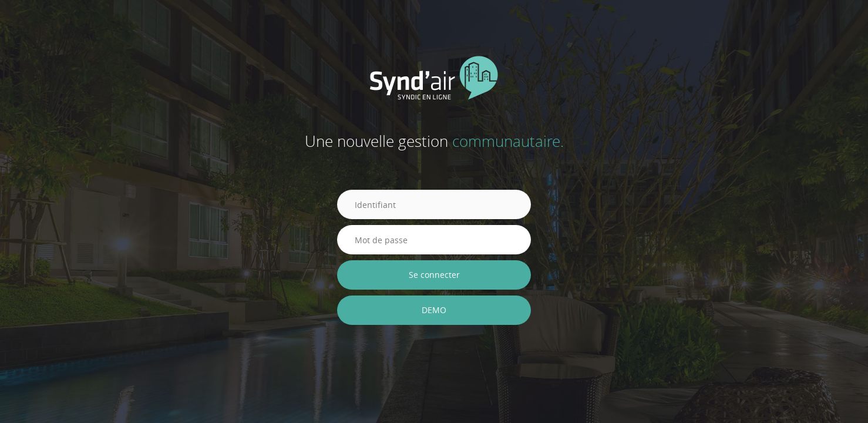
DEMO (434, 310)
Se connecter (434, 275)
